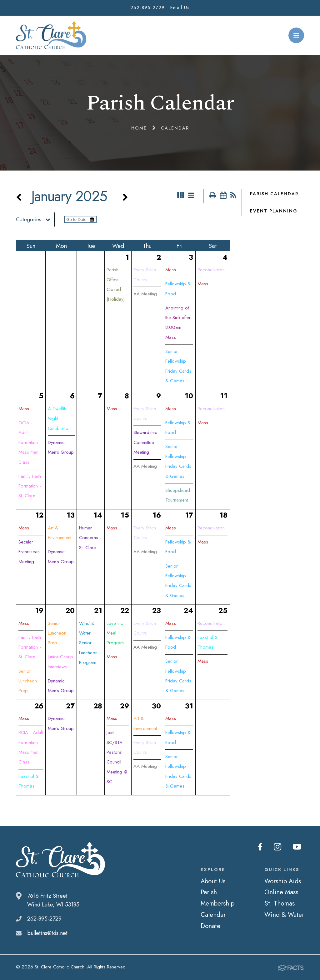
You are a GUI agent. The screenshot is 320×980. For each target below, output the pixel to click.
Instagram (279, 847)
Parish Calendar (274, 194)
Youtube (297, 847)
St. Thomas (280, 904)
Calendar (213, 915)
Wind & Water (284, 915)
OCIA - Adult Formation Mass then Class (28, 443)
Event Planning (274, 211)
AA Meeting (145, 294)
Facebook (262, 847)
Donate (210, 926)
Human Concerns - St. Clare (90, 538)
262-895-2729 (147, 8)
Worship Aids (283, 881)
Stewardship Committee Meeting (145, 443)
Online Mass (281, 892)
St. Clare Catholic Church (51, 35)
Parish (209, 892)
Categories (35, 220)
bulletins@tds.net (47, 933)
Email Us (180, 8)
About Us (213, 881)
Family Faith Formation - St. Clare (30, 486)
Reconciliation (211, 270)
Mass (171, 270)
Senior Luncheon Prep (28, 681)
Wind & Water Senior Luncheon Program (88, 643)
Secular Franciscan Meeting (29, 552)
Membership (217, 904)
